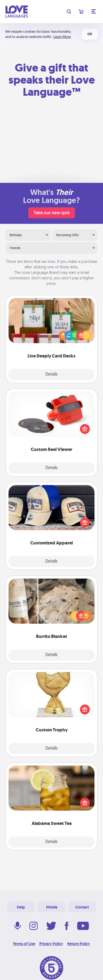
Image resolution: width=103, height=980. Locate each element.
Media (52, 907)
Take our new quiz (52, 213)
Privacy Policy (51, 944)
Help (21, 907)
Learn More (62, 37)
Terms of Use (24, 944)
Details (51, 375)
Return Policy (79, 944)
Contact (82, 907)
